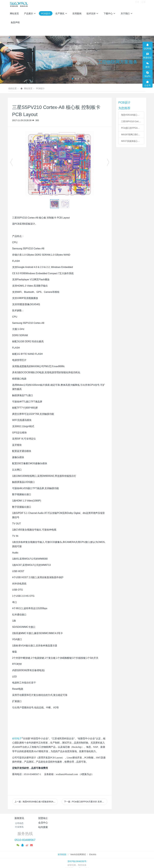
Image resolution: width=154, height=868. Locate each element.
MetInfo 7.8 (79, 855)
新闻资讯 (19, 818)
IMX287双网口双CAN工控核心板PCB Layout (131, 134)
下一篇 (86, 802)
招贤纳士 (42, 818)
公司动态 (19, 823)
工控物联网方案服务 (117, 62)
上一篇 (36, 802)
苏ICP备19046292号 (77, 848)
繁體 (77, 861)
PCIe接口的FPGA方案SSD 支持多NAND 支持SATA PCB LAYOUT (131, 128)
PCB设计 (40, 88)
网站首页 (14, 13)
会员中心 (65, 818)
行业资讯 (19, 827)
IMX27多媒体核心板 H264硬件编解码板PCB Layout (131, 141)
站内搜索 (89, 818)
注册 (143, 4)
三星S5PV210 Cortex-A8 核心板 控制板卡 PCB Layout (131, 121)
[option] (60, 164)
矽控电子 (17, 738)
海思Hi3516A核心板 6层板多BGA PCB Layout (131, 115)
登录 (137, 4)
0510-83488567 (117, 826)
